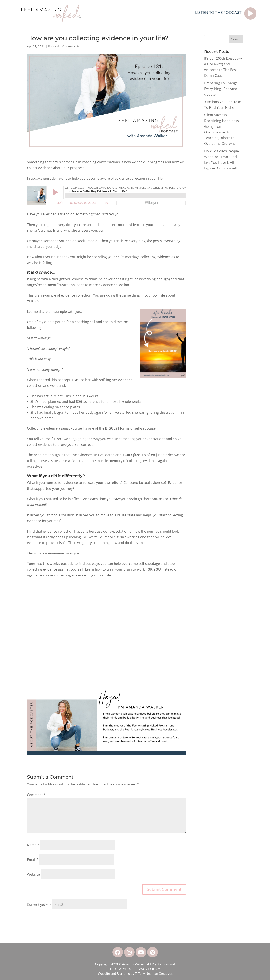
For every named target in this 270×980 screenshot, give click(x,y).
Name (33, 845)
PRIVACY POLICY (147, 969)
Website (33, 874)
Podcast (54, 46)
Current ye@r (39, 905)
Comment (36, 795)
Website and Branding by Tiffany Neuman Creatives (135, 973)
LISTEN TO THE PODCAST (218, 12)
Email (33, 860)
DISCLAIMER (120, 969)
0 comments (71, 46)
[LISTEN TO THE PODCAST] (250, 13)
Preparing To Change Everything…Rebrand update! (221, 89)
